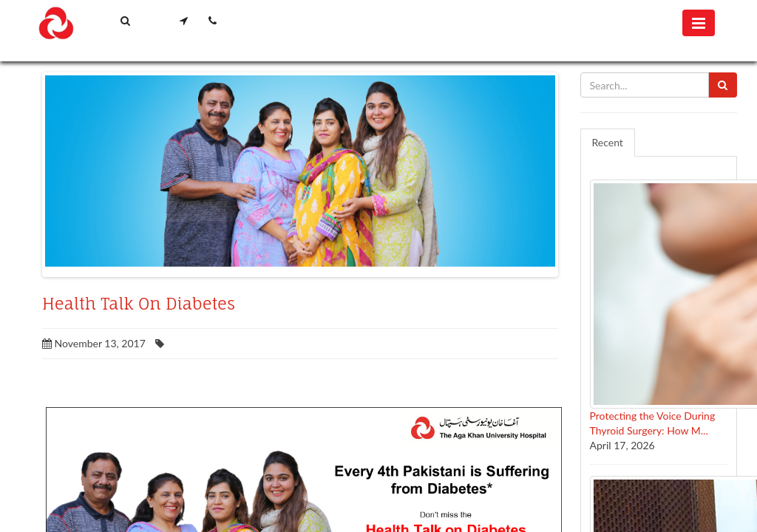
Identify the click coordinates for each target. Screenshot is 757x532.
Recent (608, 142)
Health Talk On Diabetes (139, 304)
